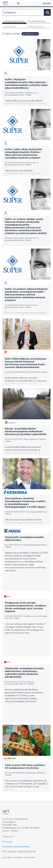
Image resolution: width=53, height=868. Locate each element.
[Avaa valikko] (19, 3)
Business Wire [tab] (10, 27)
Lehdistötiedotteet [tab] (14, 21)
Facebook (7, 837)
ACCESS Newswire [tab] (36, 27)
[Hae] (23, 12)
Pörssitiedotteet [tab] (37, 21)
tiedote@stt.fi (9, 822)
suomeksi (7, 857)
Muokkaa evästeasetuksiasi (16, 847)
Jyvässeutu (30, 34)
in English (18, 857)
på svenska (29, 857)
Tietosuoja (7, 842)
